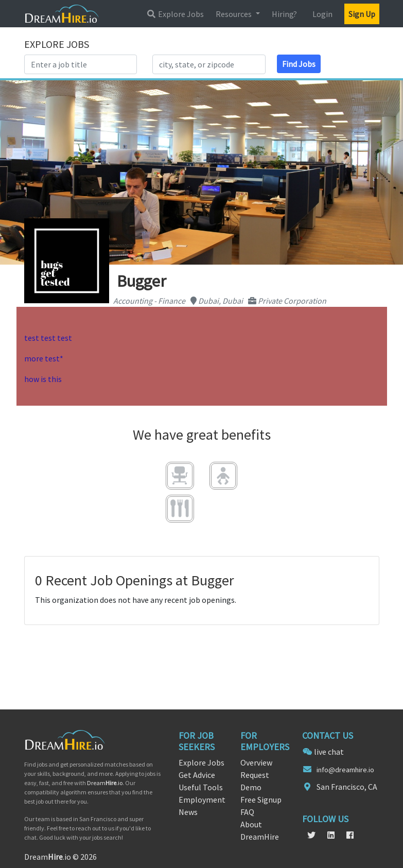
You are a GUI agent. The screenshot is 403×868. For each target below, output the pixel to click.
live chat (329, 752)
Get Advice (197, 775)
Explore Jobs (175, 14)
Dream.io (105, 783)
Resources (234, 14)
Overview (256, 762)
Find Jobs (299, 64)
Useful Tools (201, 787)
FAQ (247, 812)
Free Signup (261, 800)
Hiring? (284, 14)
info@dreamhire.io (345, 770)
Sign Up (362, 14)
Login (322, 14)
